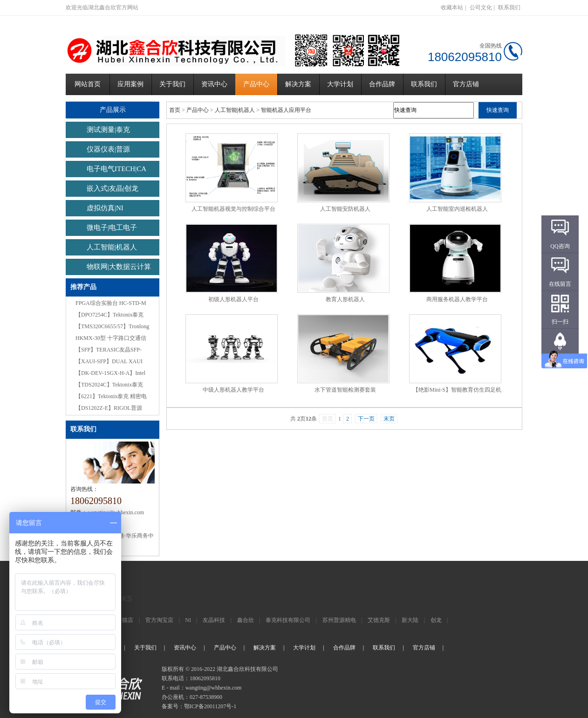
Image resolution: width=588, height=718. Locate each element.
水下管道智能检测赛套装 (345, 390)
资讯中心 (214, 84)
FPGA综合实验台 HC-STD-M (111, 303)
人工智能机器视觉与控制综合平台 (233, 209)
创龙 (436, 620)
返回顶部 (560, 359)
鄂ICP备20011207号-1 (210, 706)
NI (188, 620)
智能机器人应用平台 (286, 110)
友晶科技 (214, 620)
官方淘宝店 (159, 620)
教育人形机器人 (345, 299)
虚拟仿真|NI (105, 208)
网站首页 (88, 84)
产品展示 (113, 110)
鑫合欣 (246, 620)
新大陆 (410, 620)
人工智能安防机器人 (345, 209)
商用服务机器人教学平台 (457, 299)
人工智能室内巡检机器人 (457, 209)
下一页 (366, 419)
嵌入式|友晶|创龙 (113, 188)
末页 (389, 419)
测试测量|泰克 (108, 130)
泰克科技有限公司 (288, 620)
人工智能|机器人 (112, 247)
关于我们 (172, 84)
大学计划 (340, 84)
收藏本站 (452, 7)
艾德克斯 (379, 620)
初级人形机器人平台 (233, 299)
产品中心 (256, 84)
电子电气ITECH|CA (116, 169)
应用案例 (130, 84)
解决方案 (298, 84)
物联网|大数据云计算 (119, 267)
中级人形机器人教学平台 (233, 390)
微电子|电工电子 (112, 228)
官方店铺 (466, 84)
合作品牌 (382, 84)
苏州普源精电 (339, 620)
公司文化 (481, 7)
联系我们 (509, 7)
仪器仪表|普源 (108, 149)
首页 (175, 110)
